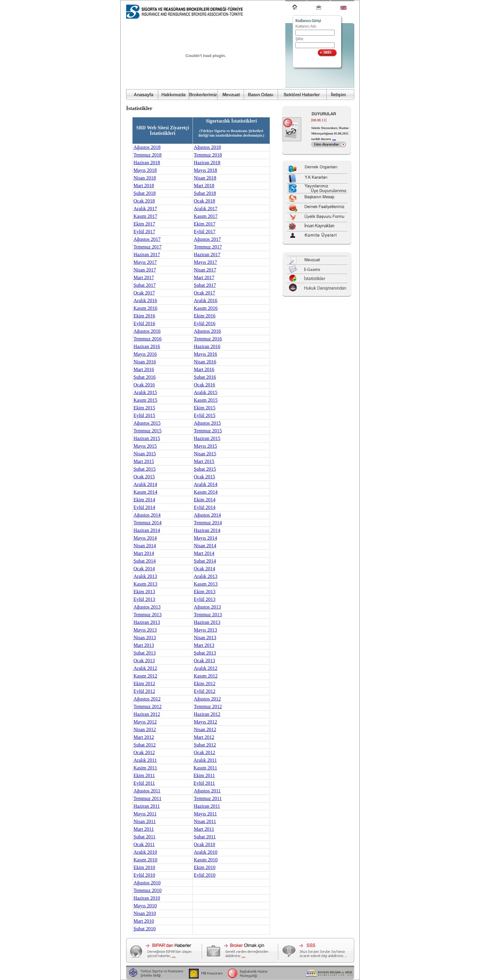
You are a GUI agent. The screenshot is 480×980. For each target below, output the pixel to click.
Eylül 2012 (144, 691)
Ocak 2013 (144, 661)
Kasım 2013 (145, 584)
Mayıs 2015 (145, 446)
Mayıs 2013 (145, 630)
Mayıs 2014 (145, 538)
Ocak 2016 (144, 385)
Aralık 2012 (145, 668)
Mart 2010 (144, 921)
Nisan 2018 (145, 178)
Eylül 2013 (144, 599)
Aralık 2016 (145, 300)
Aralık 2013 (145, 576)
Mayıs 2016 (145, 354)
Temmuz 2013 (148, 615)
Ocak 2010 (204, 844)
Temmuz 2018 (148, 155)
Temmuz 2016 (148, 339)
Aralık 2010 (145, 852)
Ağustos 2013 (147, 607)
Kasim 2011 (145, 768)
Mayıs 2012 (145, 722)
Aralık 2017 (145, 209)
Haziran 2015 (147, 438)
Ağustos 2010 (147, 883)
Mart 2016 (144, 369)
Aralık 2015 (145, 392)
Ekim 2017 (144, 224)
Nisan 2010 (145, 913)
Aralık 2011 (145, 760)
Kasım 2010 (145, 860)
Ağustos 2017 (147, 239)
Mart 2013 (144, 645)
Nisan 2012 (145, 729)
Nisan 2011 (145, 821)
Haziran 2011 (147, 806)
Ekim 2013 (144, 592)
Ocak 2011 (144, 844)
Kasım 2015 (145, 400)
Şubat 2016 (144, 377)
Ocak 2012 (144, 752)
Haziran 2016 (147, 346)
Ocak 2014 (144, 569)
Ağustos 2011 (147, 791)
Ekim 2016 (144, 316)
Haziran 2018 (147, 163)
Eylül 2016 (144, 323)
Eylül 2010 (144, 875)
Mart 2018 (144, 186)
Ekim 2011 (144, 775)
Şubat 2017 (144, 285)
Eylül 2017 (144, 232)
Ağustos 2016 (147, 331)
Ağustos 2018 (147, 147)
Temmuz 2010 (148, 890)
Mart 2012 (144, 737)
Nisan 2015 (145, 454)
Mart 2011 (144, 829)
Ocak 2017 (144, 293)
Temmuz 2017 (148, 247)
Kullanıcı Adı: (306, 26)
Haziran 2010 (147, 898)
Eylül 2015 (144, 415)
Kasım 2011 (205, 768)
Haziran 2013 (147, 622)
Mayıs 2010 (145, 906)
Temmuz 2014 (148, 523)
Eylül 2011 (144, 783)
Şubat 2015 (144, 469)
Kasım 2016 (145, 308)
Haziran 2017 (147, 254)
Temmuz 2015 (148, 431)
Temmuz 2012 (148, 707)
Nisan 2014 (145, 546)
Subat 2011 (205, 837)
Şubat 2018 (144, 193)
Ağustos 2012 (147, 699)
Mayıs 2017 (145, 262)
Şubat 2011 (144, 837)
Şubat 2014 (144, 561)
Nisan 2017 (145, 270)
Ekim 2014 (144, 500)
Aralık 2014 (145, 484)
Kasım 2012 (145, 676)
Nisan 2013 (145, 638)
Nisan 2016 (145, 362)
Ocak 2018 (144, 201)
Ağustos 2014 (147, 515)
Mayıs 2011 (145, 814)
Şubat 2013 (144, 653)
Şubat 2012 (144, 745)
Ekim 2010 (144, 867)
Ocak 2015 (144, 477)
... (334, 138)
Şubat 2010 (144, 929)
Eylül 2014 (144, 507)
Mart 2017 (144, 277)
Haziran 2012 (147, 714)
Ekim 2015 (144, 408)
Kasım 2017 (145, 216)
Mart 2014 (144, 553)
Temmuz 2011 (147, 798)
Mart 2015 (144, 461)
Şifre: (300, 39)
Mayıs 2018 (145, 170)
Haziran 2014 (147, 530)
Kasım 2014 (145, 492)
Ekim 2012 (144, 684)
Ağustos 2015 (147, 423)
